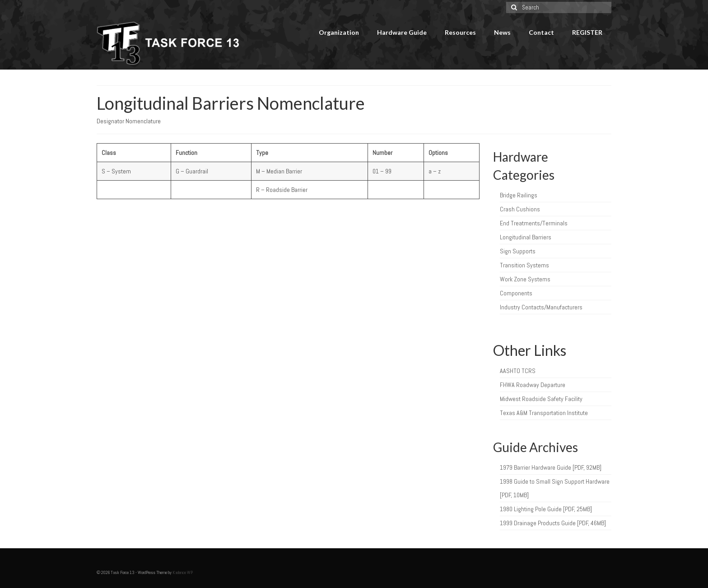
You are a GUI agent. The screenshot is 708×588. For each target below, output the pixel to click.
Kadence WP (183, 572)
